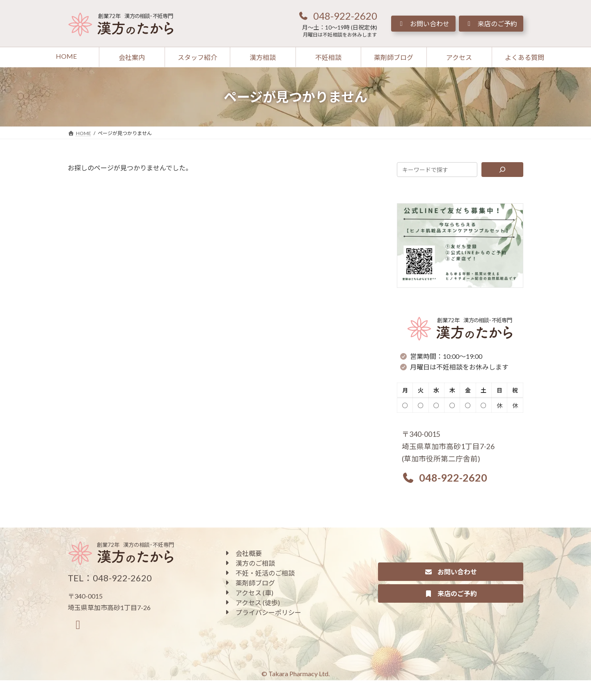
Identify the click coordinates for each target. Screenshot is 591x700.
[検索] (503, 170)
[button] (337, 16)
